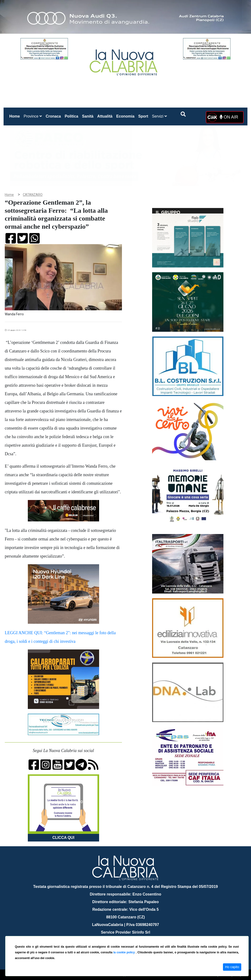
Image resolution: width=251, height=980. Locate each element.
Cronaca (53, 116)
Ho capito (232, 967)
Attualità (105, 116)
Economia (125, 116)
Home (15, 115)
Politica (71, 116)
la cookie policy (125, 952)
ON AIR (229, 117)
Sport (143, 116)
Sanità (88, 116)
